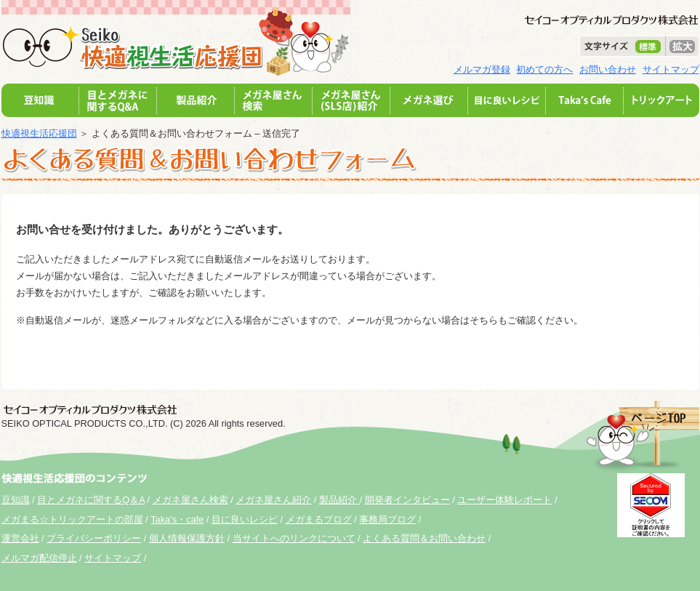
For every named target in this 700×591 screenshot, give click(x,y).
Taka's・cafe (177, 519)
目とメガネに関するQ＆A (91, 500)
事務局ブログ (387, 519)
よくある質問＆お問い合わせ (424, 538)
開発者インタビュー (407, 500)
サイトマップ (671, 69)
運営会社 (20, 538)
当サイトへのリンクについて (294, 538)
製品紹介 (339, 500)
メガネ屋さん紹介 (273, 500)
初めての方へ (544, 69)
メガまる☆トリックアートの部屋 (72, 519)
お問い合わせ (608, 69)
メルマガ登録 (482, 69)
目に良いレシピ (245, 519)
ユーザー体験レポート (504, 500)
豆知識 (16, 500)
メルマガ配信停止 (39, 558)
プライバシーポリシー (94, 538)
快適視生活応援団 (39, 133)
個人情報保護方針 (187, 538)
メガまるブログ (319, 519)
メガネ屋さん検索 (190, 500)
